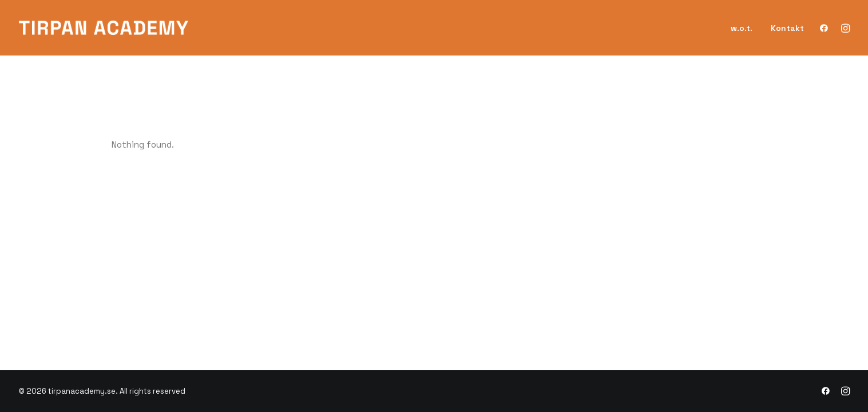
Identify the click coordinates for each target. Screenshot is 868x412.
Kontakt (787, 28)
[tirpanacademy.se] (104, 28)
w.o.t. (742, 28)
